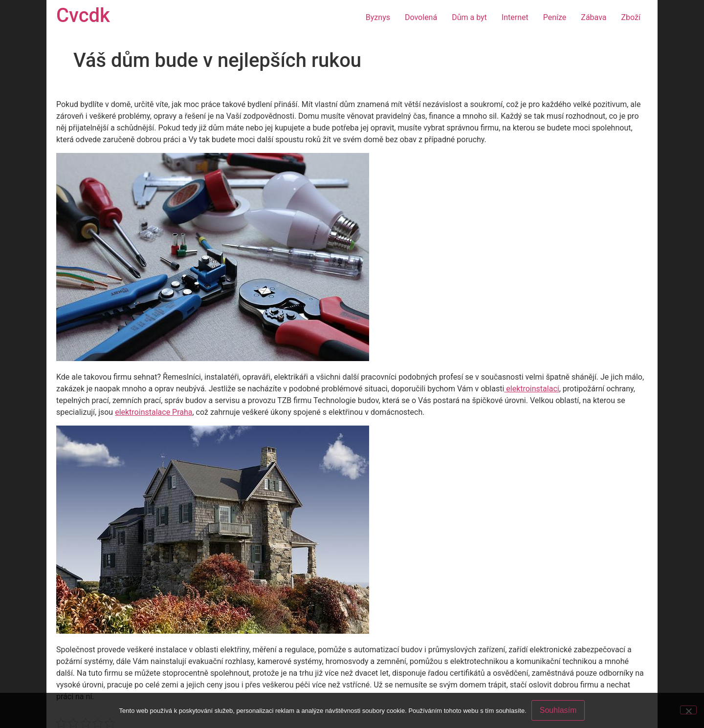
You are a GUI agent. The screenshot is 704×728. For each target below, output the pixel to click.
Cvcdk (83, 15)
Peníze (555, 17)
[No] (688, 710)
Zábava (594, 17)
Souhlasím (558, 710)
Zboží (631, 17)
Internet (515, 17)
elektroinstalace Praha (154, 412)
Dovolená (421, 17)
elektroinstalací (531, 389)
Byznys (378, 17)
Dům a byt (469, 17)
